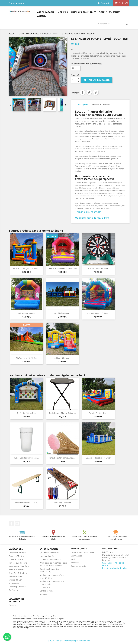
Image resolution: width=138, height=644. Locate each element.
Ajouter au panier (97, 80)
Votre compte (79, 549)
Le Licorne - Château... (26, 313)
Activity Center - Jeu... (98, 413)
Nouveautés (14, 583)
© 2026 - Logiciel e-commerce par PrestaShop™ (69, 641)
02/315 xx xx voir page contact (113, 564)
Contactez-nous (16, 3)
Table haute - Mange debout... (62, 413)
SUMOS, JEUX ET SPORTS (89, 212)
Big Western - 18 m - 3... (26, 358)
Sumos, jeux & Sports (18, 563)
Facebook (11, 524)
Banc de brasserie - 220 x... (26, 503)
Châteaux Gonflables (84, 12)
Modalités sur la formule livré (92, 218)
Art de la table (46, 12)
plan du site (45, 587)
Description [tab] (82, 105)
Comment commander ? (50, 559)
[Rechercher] (113, 24)
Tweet (89, 92)
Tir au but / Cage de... (27, 413)
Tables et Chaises (16, 559)
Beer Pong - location (62, 503)
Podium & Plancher (17, 570)
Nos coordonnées (47, 556)
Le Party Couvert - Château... (98, 313)
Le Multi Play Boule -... (62, 313)
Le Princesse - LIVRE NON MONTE (62, 268)
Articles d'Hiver (15, 580)
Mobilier (63, 12)
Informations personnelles (83, 552)
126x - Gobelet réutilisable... (26, 458)
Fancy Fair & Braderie (18, 573)
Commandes (76, 556)
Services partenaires (17, 587)
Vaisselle (12, 605)
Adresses (75, 563)
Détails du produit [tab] (101, 105)
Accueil (42, 16)
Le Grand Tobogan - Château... (27, 268)
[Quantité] (74, 80)
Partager (82, 92)
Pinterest (96, 92)
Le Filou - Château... (62, 358)
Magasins (44, 594)
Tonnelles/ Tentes (110, 12)
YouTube (17, 524)
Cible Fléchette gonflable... (98, 268)
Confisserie (13, 590)
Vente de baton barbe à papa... (62, 458)
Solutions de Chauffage (19, 566)
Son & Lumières (15, 576)
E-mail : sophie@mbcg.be (115, 568)
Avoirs (74, 559)
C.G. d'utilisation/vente (50, 553)
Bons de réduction (79, 566)
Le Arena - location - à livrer (98, 458)
